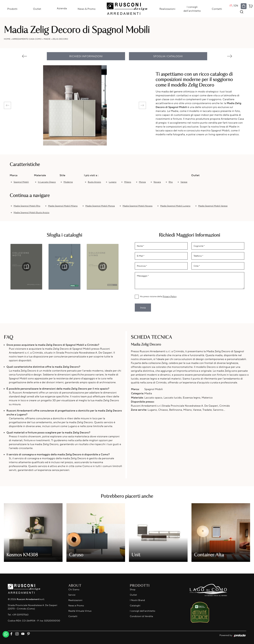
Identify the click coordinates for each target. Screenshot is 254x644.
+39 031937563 (20, 615)
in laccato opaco (47, 182)
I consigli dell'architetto (192, 9)
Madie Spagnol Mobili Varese (213, 206)
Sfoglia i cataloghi (168, 56)
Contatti (217, 9)
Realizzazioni (167, 9)
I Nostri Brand (137, 600)
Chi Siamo (74, 590)
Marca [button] (14, 175)
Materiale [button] (40, 175)
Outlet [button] (195, 175)
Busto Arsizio (94, 182)
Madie (47, 39)
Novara (157, 182)
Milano (128, 182)
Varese (184, 182)
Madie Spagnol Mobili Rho (27, 206)
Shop (133, 590)
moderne (68, 182)
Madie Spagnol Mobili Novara (138, 206)
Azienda (62, 8)
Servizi (72, 595)
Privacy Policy (170, 297)
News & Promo (87, 9)
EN (236, 6)
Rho (171, 182)
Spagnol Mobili (21, 182)
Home (7, 39)
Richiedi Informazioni (86, 56)
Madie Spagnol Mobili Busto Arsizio (32, 213)
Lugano (113, 182)
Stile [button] (62, 175)
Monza (142, 182)
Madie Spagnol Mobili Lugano (175, 206)
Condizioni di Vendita (141, 616)
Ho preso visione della (158, 297)
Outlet (37, 9)
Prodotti (12, 9)
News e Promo (76, 606)
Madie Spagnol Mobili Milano (63, 206)
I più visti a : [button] (91, 175)
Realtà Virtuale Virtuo (80, 611)
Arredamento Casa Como (27, 39)
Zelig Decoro (60, 39)
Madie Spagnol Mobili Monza (100, 206)
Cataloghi (135, 606)
